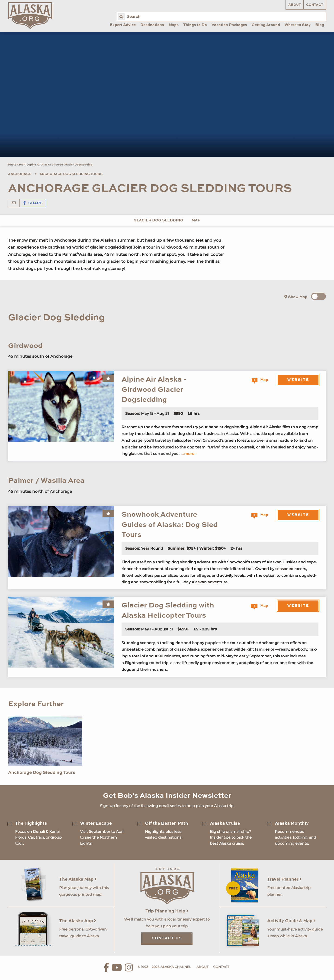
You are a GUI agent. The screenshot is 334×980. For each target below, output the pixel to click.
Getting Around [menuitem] (266, 25)
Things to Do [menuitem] (195, 25)
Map (196, 221)
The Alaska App (78, 921)
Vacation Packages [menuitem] (229, 25)
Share (33, 203)
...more (188, 454)
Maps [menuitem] (174, 25)
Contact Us (167, 938)
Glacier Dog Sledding (158, 221)
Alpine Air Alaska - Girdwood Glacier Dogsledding (154, 390)
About (295, 5)
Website (298, 380)
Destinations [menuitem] (152, 25)
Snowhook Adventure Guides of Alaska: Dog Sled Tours (170, 525)
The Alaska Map (78, 879)
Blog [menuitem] (320, 25)
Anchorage (20, 174)
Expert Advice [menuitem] (123, 25)
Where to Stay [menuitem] (298, 25)
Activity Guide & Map (291, 921)
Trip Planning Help (167, 911)
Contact (315, 5)
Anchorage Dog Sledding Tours (71, 174)
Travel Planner (284, 879)
